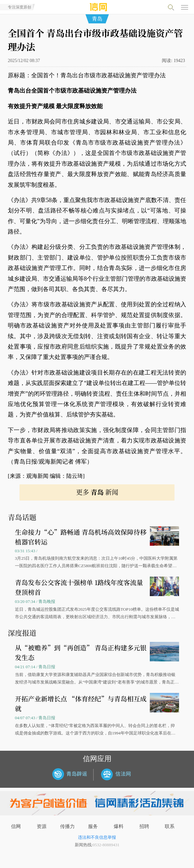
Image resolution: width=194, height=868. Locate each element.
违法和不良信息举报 (97, 837)
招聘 (144, 826)
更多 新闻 (97, 492)
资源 (42, 826)
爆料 (119, 826)
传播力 (67, 826)
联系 (170, 826)
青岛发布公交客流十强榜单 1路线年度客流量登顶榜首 (79, 587)
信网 (16, 826)
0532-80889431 (106, 845)
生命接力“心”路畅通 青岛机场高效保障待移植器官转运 (81, 537)
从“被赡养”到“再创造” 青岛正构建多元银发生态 (81, 652)
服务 (93, 826)
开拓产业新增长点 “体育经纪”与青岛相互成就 (81, 703)
